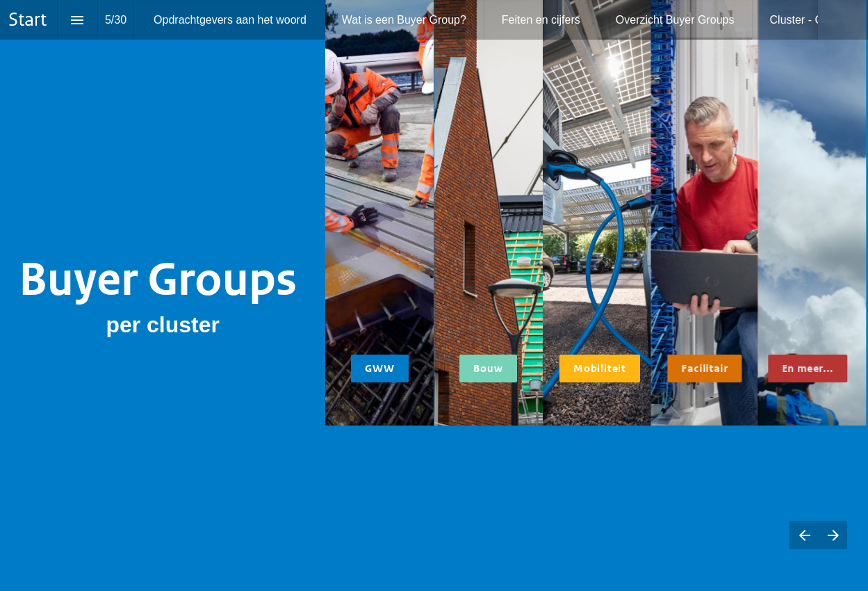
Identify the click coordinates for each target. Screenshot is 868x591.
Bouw (488, 368)
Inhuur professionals (812, 483)
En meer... (804, 368)
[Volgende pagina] (833, 535)
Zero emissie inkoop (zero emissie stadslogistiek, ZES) (601, 471)
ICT (678, 446)
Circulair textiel (698, 458)
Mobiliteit (599, 368)
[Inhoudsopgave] (77, 20)
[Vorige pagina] (804, 535)
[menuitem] (230, 20)
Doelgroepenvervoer (602, 446)
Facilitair (704, 368)
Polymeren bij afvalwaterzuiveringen (814, 458)
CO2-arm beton (375, 471)
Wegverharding (374, 483)
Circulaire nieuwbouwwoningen (492, 533)
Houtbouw (476, 508)
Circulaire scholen (488, 446)
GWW (379, 368)
